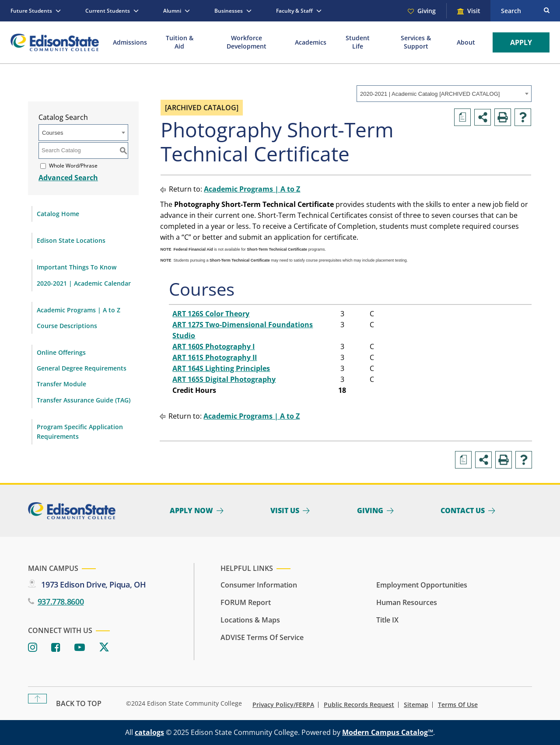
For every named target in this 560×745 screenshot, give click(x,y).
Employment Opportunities (422, 585)
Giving (427, 11)
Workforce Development (247, 42)
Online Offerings (61, 352)
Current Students (108, 11)
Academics (311, 42)
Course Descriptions (67, 326)
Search (511, 11)
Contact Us (463, 511)
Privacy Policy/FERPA (283, 705)
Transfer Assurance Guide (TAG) (84, 400)
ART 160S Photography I (213, 346)
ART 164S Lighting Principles (221, 368)
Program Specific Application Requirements (80, 432)
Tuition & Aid (180, 42)
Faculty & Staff (294, 11)
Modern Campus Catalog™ (388, 732)
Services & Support (416, 42)
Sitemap (416, 705)
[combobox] (444, 94)
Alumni (172, 11)
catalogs (149, 732)
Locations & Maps (250, 620)
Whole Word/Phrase (73, 166)
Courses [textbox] (52, 133)
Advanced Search (68, 178)
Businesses (229, 11)
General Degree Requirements (82, 368)
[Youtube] (80, 648)
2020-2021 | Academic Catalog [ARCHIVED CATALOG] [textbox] (430, 94)
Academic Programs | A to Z (79, 310)
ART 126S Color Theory (211, 314)
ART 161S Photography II (215, 357)
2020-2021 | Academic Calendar (84, 283)
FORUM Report (246, 602)
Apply (521, 42)
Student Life (358, 42)
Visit (474, 11)
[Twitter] (104, 648)
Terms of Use (458, 705)
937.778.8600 (61, 602)
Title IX (387, 620)
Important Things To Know (77, 267)
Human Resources (407, 602)
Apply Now (191, 511)
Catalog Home (58, 214)
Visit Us (285, 511)
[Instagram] (33, 648)
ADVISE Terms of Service (262, 637)
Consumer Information (259, 585)
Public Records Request (359, 705)
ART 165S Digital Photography (224, 379)
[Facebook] (56, 648)
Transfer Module (61, 384)
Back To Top (79, 703)
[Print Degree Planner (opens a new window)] (462, 117)
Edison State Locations (71, 240)
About (466, 42)
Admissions (130, 42)
